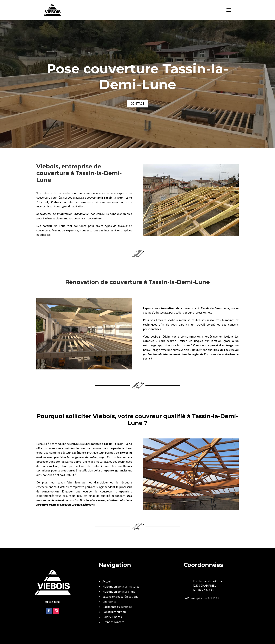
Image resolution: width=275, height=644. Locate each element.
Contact (138, 103)
